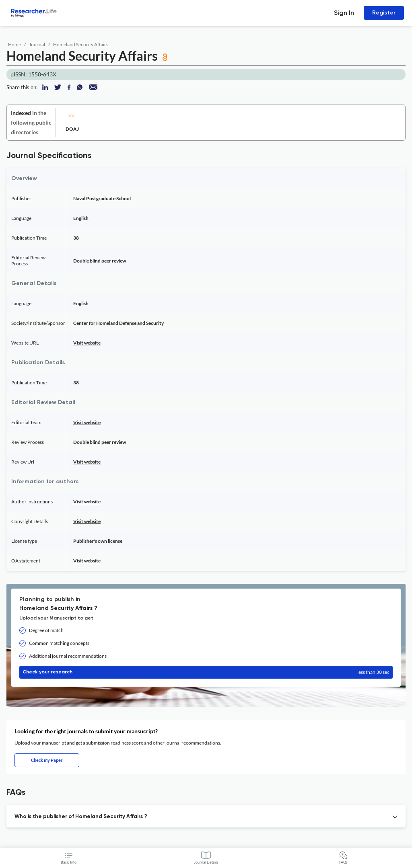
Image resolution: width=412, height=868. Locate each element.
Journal (37, 44)
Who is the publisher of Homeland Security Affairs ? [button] (81, 817)
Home (14, 44)
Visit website (87, 343)
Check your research (206, 672)
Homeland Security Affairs (81, 44)
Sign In (344, 13)
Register (384, 13)
